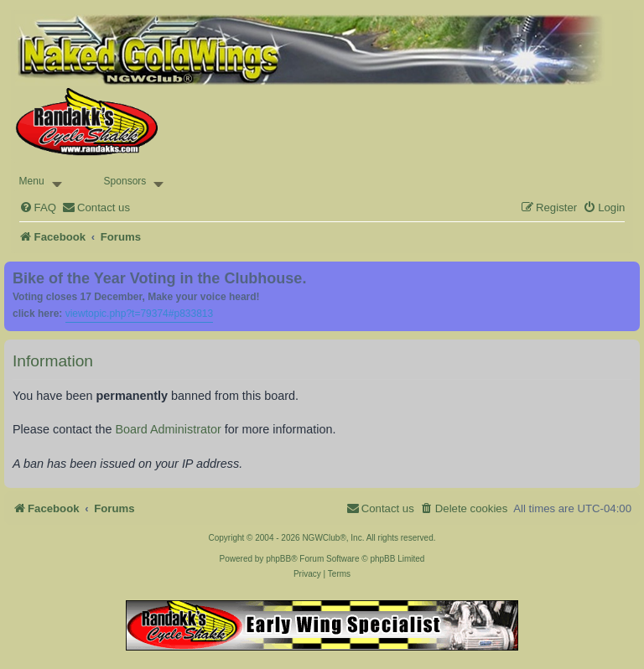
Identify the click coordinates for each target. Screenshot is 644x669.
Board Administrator (168, 429)
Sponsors (125, 181)
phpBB (278, 559)
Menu (32, 181)
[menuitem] (38, 207)
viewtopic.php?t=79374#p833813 (139, 314)
